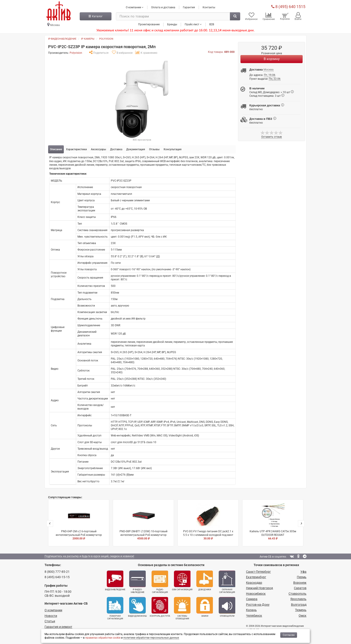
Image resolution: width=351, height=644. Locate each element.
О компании (53, 610)
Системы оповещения (182, 608)
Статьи (50, 621)
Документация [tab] (136, 149)
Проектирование (149, 24)
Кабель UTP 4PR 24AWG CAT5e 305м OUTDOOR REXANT (273, 522)
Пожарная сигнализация (115, 608)
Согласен (289, 635)
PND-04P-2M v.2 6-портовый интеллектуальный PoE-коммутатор (79, 522)
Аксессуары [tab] (98, 149)
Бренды (172, 24)
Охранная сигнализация (227, 582)
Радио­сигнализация (160, 582)
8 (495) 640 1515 (288, 7)
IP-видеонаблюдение (62, 39)
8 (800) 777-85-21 (57, 572)
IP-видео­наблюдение (137, 582)
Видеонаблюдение (115, 581)
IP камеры (88, 39)
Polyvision (106, 39)
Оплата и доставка (163, 7)
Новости (51, 616)
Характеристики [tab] (76, 149)
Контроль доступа (160, 607)
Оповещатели (227, 607)
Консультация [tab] (173, 149)
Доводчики (205, 581)
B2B (212, 24)
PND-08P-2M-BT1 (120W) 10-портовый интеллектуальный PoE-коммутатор (143, 522)
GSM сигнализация (182, 581)
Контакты (209, 7)
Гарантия (189, 7)
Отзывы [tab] (154, 149)
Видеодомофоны (137, 607)
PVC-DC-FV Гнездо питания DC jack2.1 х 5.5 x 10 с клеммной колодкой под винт (208, 522)
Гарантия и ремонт (58, 627)
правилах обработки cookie (103, 638)
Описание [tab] (56, 149)
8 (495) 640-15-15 (57, 577)
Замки (205, 607)
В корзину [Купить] (272, 59)
